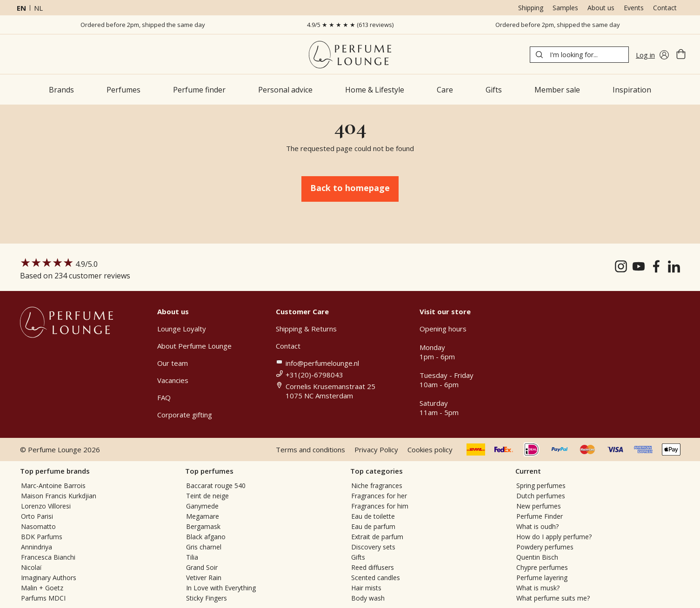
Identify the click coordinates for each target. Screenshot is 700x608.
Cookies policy (430, 449)
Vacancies (173, 380)
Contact (665, 8)
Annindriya (37, 547)
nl (38, 8)
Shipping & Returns (306, 329)
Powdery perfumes (545, 547)
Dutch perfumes (541, 496)
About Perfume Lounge (194, 346)
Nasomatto (38, 526)
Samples (565, 8)
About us (601, 8)
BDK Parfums (42, 537)
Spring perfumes (541, 486)
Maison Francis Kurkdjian (59, 496)
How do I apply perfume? (554, 537)
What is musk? (538, 588)
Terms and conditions (310, 449)
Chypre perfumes (542, 567)
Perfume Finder (540, 516)
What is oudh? (537, 526)
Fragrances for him (380, 506)
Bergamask (203, 526)
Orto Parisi (37, 516)
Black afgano (206, 537)
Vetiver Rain (204, 578)
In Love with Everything (221, 588)
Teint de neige (207, 496)
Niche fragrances (377, 486)
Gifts (358, 557)
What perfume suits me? (553, 598)
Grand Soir (202, 567)
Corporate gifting (185, 415)
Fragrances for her (379, 496)
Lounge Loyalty (182, 329)
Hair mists (366, 588)
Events (634, 8)
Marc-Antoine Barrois (53, 486)
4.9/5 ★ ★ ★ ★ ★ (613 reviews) (350, 25)
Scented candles (376, 578)
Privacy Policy (376, 449)
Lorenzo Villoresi (46, 506)
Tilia (192, 557)
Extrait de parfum (377, 537)
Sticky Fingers (207, 598)
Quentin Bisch (537, 557)
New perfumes (539, 506)
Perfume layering (542, 578)
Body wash (368, 598)
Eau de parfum (373, 526)
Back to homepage (350, 188)
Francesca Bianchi (48, 557)
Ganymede (202, 506)
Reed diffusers (373, 567)
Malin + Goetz (42, 588)
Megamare (203, 516)
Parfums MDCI (43, 598)
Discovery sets (373, 547)
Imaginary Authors (49, 578)
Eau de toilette (373, 516)
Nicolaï (31, 567)
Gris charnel (204, 547)
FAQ (164, 397)
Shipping (531, 8)
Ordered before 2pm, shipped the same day (143, 25)
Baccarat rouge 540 (216, 486)
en (21, 8)
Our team (173, 363)
